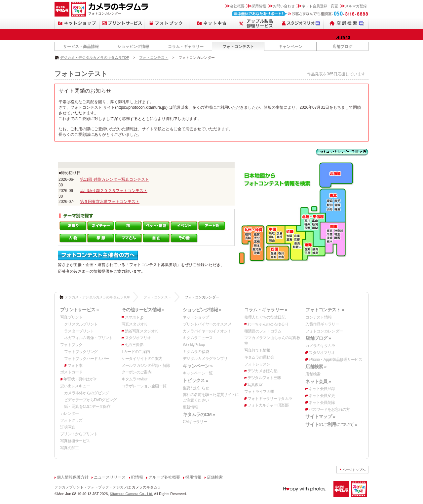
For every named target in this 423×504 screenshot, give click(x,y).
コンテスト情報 (318, 317)
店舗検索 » (316, 367)
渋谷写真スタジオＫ (142, 331)
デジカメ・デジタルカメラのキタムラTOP (95, 58)
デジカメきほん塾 (262, 371)
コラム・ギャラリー (186, 47)
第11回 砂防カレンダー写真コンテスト (115, 179)
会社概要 (237, 6)
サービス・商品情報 (81, 47)
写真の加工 (69, 448)
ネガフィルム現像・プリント (88, 338)
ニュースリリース (110, 477)
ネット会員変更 (322, 396)
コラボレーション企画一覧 (144, 386)
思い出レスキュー (75, 386)
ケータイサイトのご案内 (142, 359)
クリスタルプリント (81, 324)
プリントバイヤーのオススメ (207, 324)
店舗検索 (313, 374)
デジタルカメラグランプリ (205, 359)
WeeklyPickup (194, 345)
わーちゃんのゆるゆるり (268, 324)
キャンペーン (290, 47)
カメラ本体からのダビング (86, 393)
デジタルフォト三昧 (264, 378)
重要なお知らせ (196, 388)
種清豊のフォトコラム (263, 331)
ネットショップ (196, 317)
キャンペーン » (198, 366)
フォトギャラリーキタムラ (270, 399)
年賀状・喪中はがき (80, 379)
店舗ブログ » (318, 338)
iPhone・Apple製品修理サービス (335, 360)
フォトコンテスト (238, 47)
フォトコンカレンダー (324, 331)
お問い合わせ (284, 6)
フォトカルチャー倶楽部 (268, 405)
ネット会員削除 (322, 403)
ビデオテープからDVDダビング (90, 400)
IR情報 (137, 477)
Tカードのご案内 (136, 352)
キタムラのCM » (199, 414)
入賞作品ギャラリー (322, 324)
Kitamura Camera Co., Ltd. (132, 494)
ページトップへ (354, 470)
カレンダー (69, 413)
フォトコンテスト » (325, 310)
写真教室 (255, 385)
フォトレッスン (257, 364)
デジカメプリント (69, 487)
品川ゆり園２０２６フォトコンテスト (114, 191)
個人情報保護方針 (73, 477)
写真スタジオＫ (135, 324)
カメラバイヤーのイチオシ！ (207, 331)
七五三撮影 (134, 345)
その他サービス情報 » (143, 310)
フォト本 (75, 366)
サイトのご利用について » (331, 424)
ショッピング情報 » (202, 310)
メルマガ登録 (356, 6)
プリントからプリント (79, 434)
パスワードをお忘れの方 (329, 409)
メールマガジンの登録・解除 (146, 366)
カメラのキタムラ (320, 346)
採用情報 (259, 6)
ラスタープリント (79, 331)
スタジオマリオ (138, 338)
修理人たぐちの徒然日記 (265, 317)
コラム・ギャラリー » (266, 310)
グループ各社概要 (164, 477)
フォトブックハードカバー (86, 359)
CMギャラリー (195, 422)
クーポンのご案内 (136, 372)
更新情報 (190, 407)
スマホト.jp (134, 317)
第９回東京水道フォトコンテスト (110, 202)
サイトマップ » (320, 416)
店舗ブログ (342, 47)
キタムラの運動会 (259, 357)
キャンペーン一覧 (198, 373)
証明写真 (68, 427)
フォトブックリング (81, 352)
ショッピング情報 (133, 47)
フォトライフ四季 (259, 392)
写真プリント (71, 317)
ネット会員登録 (322, 389)
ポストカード (71, 372)
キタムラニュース (198, 338)
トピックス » (195, 380)
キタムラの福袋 (196, 352)
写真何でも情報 (257, 350)
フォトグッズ (71, 420)
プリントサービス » (79, 310)
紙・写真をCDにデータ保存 (87, 407)
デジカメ (120, 487)
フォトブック (71, 345)
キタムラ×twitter (135, 379)
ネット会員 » (318, 381)
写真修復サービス (75, 441)
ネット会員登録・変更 (320, 6)
